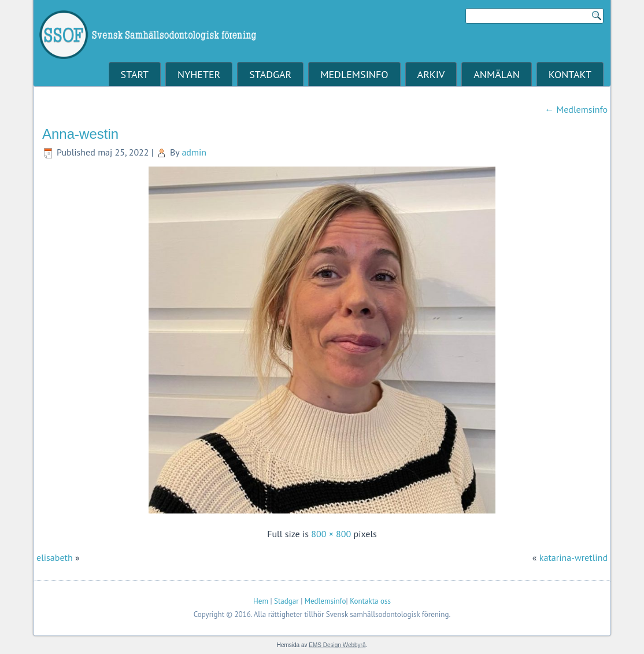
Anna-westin (80, 134)
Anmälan (496, 74)
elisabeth (55, 557)
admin (194, 152)
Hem (261, 601)
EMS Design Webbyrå (337, 645)
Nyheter (199, 74)
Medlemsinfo (354, 74)
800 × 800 (331, 534)
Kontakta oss (370, 601)
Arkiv (431, 74)
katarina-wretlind (573, 557)
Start (135, 74)
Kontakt (570, 74)
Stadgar (270, 74)
